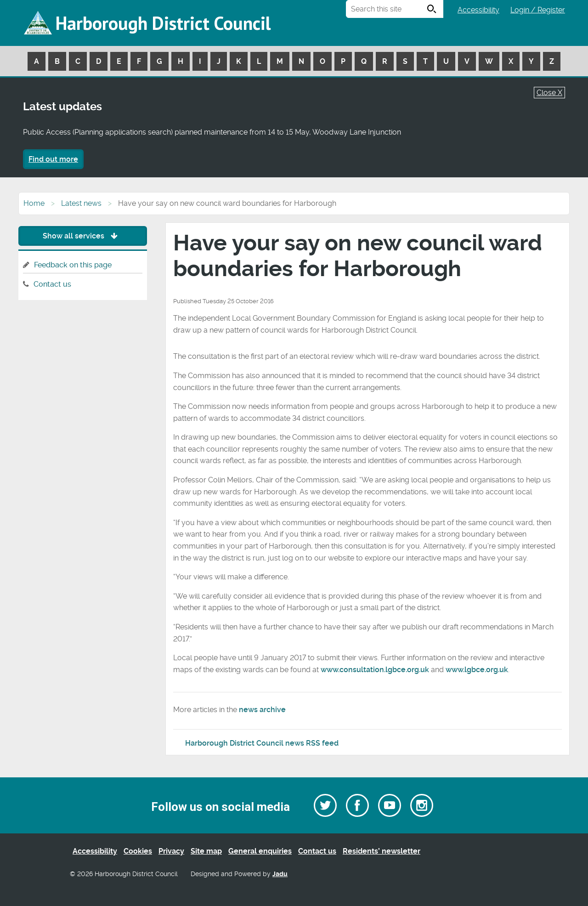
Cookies (138, 851)
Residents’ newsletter (382, 851)
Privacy (171, 851)
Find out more (53, 159)
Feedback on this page (73, 265)
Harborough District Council (163, 23)
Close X (549, 93)
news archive (262, 710)
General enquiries (260, 851)
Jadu (280, 874)
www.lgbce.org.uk (477, 670)
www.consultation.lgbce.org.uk (375, 670)
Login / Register (538, 10)
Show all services (82, 236)
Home (34, 203)
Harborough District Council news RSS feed (262, 743)
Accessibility (478, 10)
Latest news (81, 203)
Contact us (52, 284)
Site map (206, 851)
